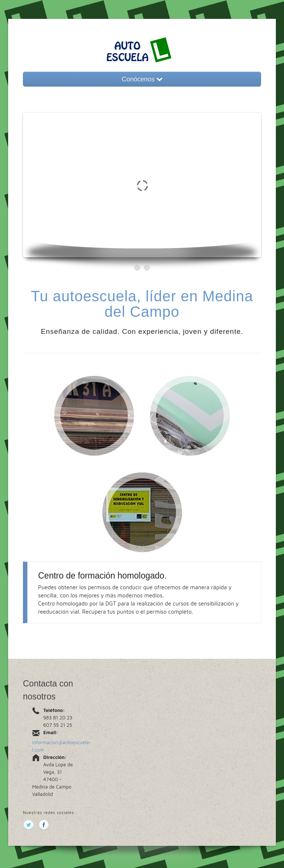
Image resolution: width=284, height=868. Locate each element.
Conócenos (142, 79)
